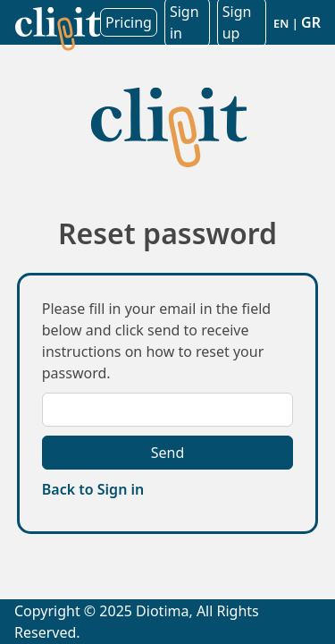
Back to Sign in (93, 489)
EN (281, 23)
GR (311, 22)
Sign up (237, 22)
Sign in (184, 22)
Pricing (129, 22)
